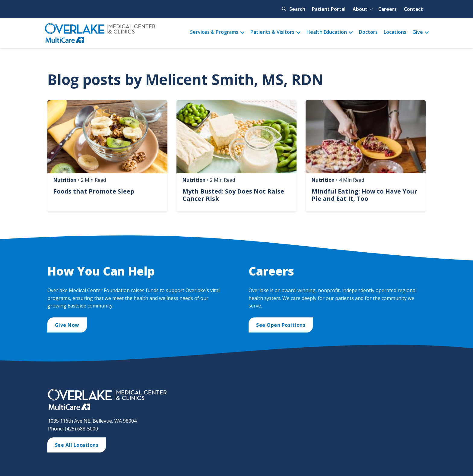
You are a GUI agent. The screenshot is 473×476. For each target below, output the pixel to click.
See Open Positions (281, 325)
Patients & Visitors (272, 32)
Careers (387, 9)
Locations (395, 32)
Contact (413, 9)
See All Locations (77, 445)
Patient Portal (329, 9)
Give (418, 32)
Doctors (368, 32)
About (360, 9)
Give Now (67, 325)
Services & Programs (214, 32)
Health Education (327, 32)
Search (297, 9)
